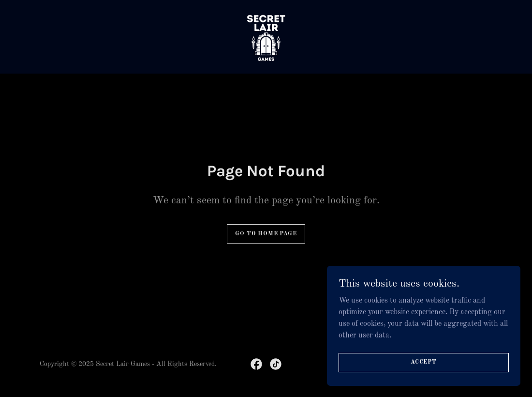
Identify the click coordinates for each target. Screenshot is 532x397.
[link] (266, 37)
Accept (424, 362)
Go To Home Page (266, 234)
